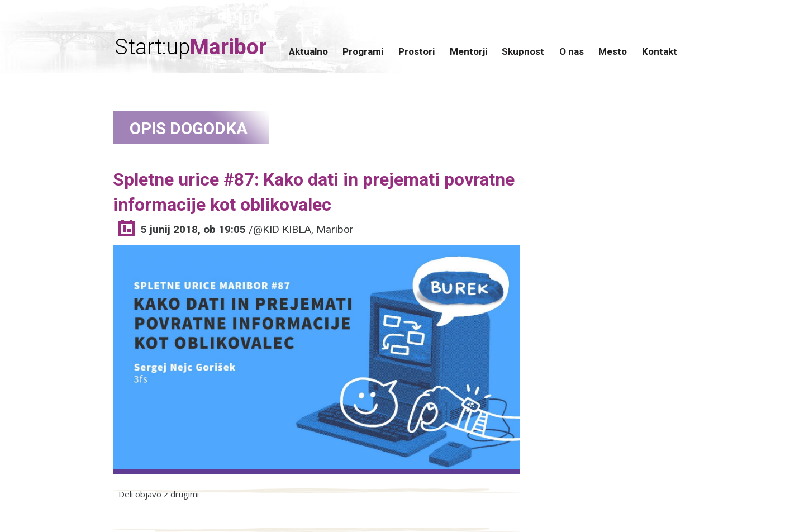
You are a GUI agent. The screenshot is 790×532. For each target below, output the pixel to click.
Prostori (417, 51)
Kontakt (660, 51)
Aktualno (308, 51)
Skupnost (523, 51)
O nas (572, 51)
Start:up (191, 47)
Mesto (613, 51)
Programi (363, 51)
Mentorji (468, 51)
